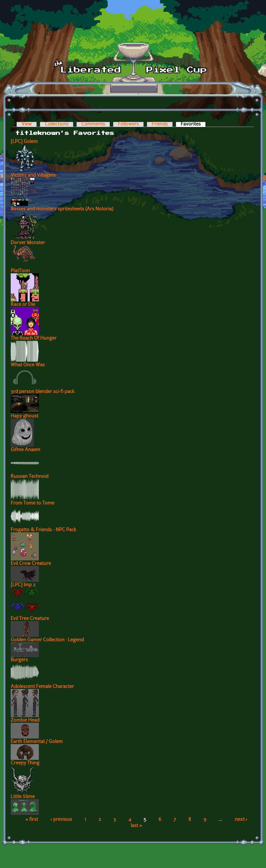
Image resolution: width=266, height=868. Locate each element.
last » (136, 826)
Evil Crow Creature (31, 564)
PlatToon (20, 271)
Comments (93, 124)
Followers (128, 124)
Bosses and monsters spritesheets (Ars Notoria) (62, 209)
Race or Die (23, 305)
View (27, 124)
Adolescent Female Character (42, 687)
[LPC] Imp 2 (23, 585)
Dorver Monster (28, 243)
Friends (160, 124)
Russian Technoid (30, 477)
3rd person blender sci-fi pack (43, 392)
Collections (57, 124)
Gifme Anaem (25, 450)
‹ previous (61, 820)
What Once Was (28, 365)
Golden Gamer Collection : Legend (47, 640)
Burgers (19, 660)
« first (32, 820)
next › (241, 820)
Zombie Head (25, 721)
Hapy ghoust (24, 416)
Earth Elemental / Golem (37, 742)
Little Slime (23, 797)
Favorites (193, 124)
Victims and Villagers (33, 176)
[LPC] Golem (24, 142)
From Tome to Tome (33, 503)
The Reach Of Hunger (34, 338)
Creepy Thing (25, 763)
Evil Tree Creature (30, 619)
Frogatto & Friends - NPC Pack (43, 530)
